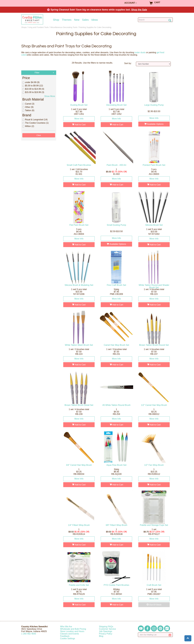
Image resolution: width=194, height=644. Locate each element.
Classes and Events (70, 634)
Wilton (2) (28, 126)
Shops (24, 27)
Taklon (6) (28, 110)
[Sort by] (153, 64)
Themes (67, 20)
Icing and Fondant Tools (39, 27)
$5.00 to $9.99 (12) (33, 86)
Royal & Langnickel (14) (35, 120)
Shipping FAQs (106, 627)
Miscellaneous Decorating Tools (64, 27)
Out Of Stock (154, 605)
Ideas (95, 20)
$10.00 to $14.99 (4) (33, 89)
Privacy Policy (106, 634)
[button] (188, 638)
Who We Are (66, 627)
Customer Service (107, 629)
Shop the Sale (139, 10)
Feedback (65, 636)
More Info (79, 119)
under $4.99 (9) (31, 82)
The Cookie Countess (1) (35, 123)
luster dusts (140, 52)
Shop (56, 20)
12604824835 (29, 634)
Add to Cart (79, 125)
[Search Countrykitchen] (155, 20)
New (77, 20)
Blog (101, 636)
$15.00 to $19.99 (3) (33, 92)
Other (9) (28, 107)
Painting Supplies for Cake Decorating (95, 27)
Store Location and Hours (72, 631)
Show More (50, 96)
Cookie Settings (68, 638)
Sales (85, 20)
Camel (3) (28, 104)
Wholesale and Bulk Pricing (73, 629)
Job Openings (106, 631)
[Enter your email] (155, 635)
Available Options (154, 124)
